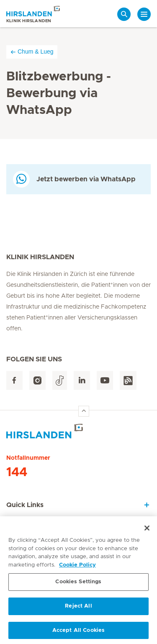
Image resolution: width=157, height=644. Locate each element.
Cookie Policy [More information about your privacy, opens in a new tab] (77, 567)
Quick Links (25, 505)
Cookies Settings (78, 584)
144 (17, 472)
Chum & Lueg (32, 52)
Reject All (78, 608)
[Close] (147, 530)
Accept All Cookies (78, 632)
